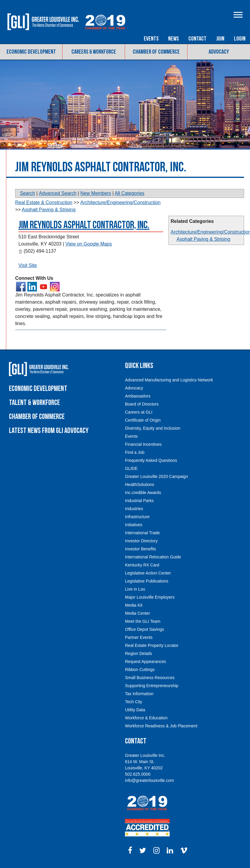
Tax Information (139, 694)
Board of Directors (142, 404)
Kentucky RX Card (142, 565)
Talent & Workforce (34, 403)
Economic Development (31, 52)
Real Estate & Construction (44, 202)
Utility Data (135, 710)
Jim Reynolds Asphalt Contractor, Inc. (84, 225)
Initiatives (134, 525)
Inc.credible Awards (143, 493)
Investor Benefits (140, 549)
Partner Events (139, 637)
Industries (134, 509)
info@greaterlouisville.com (149, 780)
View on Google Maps (89, 244)
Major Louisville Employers (150, 597)
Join (220, 39)
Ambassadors (138, 396)
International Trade (142, 533)
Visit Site (28, 265)
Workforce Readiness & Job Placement (161, 726)
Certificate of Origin (143, 420)
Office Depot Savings (144, 629)
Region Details (139, 653)
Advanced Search (58, 193)
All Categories (129, 193)
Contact (197, 39)
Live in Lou (135, 589)
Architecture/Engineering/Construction (120, 202)
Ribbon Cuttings (140, 670)
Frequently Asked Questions (151, 460)
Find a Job (135, 452)
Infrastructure (137, 517)
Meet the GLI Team (143, 621)
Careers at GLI (139, 412)
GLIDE (131, 468)
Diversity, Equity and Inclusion (153, 428)
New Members (96, 193)
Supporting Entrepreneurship (152, 686)
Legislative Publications (147, 581)
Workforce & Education (146, 718)
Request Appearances (146, 662)
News (174, 39)
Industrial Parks (139, 501)
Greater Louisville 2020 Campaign (157, 476)
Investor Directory (141, 541)
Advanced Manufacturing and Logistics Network (169, 380)
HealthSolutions (140, 485)
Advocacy (219, 52)
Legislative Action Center (148, 573)
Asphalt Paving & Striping (203, 239)
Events (151, 39)
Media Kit (134, 605)
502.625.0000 (138, 774)
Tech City (134, 702)
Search (28, 193)
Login (240, 39)
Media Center (137, 613)
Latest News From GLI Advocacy (49, 431)
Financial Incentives (143, 444)
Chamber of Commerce (156, 52)
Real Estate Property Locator (152, 645)
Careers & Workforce (94, 52)
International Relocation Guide (153, 557)
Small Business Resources (150, 678)
